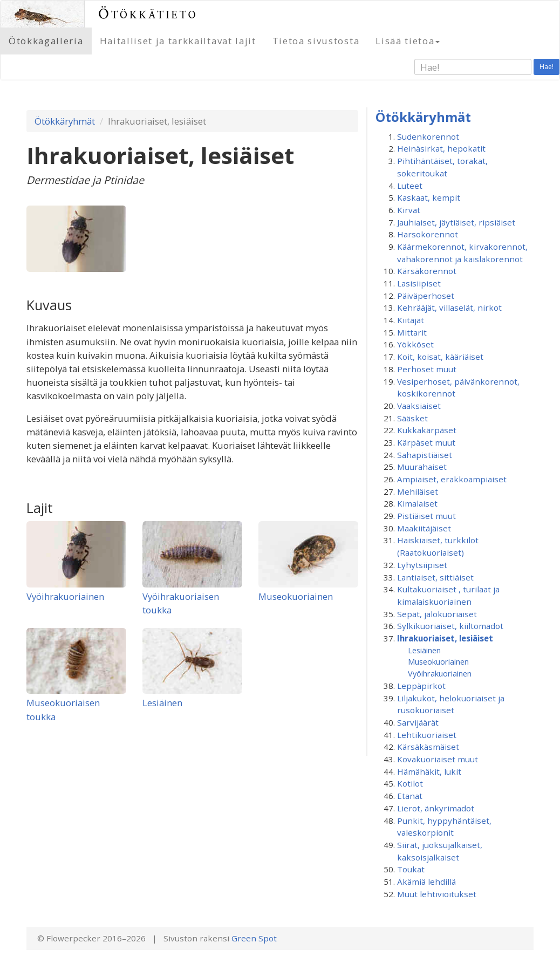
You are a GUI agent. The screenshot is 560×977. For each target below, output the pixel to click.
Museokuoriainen (296, 596)
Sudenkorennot (428, 136)
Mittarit (412, 332)
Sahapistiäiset (425, 455)
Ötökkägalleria (46, 41)
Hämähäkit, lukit (429, 771)
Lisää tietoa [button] (408, 41)
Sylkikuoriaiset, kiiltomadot (450, 626)
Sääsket (412, 418)
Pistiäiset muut (426, 516)
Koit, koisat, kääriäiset (440, 357)
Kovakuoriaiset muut (438, 759)
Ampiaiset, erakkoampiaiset (452, 479)
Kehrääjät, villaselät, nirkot (449, 308)
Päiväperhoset (426, 296)
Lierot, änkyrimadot (436, 808)
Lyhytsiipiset (422, 565)
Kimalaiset (417, 503)
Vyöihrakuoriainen (65, 596)
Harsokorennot (428, 234)
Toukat (411, 869)
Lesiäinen (162, 703)
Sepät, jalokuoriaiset (437, 614)
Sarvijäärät (418, 722)
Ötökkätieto (148, 14)
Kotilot (410, 783)
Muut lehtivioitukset (437, 894)
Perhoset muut (427, 369)
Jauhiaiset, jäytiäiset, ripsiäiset (456, 222)
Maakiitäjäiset (424, 528)
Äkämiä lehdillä (426, 882)
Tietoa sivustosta (316, 41)
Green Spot (254, 938)
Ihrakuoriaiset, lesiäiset (445, 638)
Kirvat (409, 210)
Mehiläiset (418, 491)
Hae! (547, 67)
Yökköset (415, 344)
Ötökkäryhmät (65, 121)
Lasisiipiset (419, 283)
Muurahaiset (422, 467)
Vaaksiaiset (419, 406)
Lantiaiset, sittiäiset (435, 577)
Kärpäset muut (426, 442)
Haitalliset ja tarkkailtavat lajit (178, 41)
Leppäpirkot (421, 686)
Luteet (410, 186)
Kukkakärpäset (427, 430)
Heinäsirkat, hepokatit (441, 148)
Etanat (410, 796)
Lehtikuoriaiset (427, 735)
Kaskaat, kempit (429, 197)
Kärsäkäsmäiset (428, 747)
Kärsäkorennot (427, 271)
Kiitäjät (411, 320)
